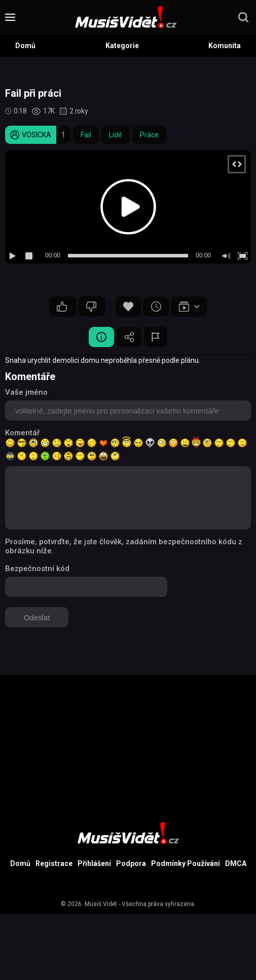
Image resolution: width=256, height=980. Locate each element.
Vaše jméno (26, 392)
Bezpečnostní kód (37, 569)
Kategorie (122, 46)
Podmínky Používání (186, 863)
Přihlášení (94, 863)
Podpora (131, 863)
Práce (149, 135)
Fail (86, 135)
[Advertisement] (128, 746)
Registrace (54, 863)
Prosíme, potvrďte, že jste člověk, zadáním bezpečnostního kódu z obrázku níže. (124, 546)
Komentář (22, 433)
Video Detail (101, 337)
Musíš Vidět (101, 904)
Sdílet (129, 337)
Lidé (116, 135)
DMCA (236, 863)
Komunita (225, 46)
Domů (25, 46)
